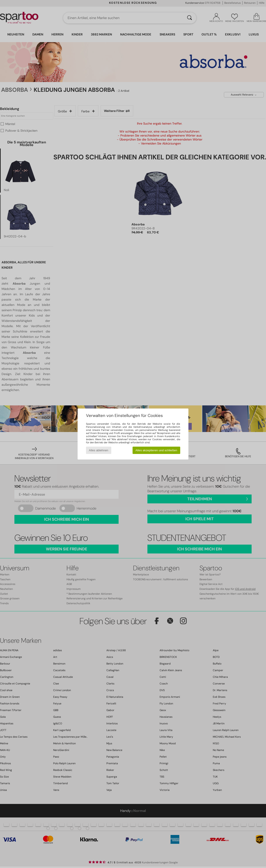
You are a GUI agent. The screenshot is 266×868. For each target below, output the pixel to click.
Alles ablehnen (99, 450)
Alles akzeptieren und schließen (156, 450)
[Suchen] (190, 18)
